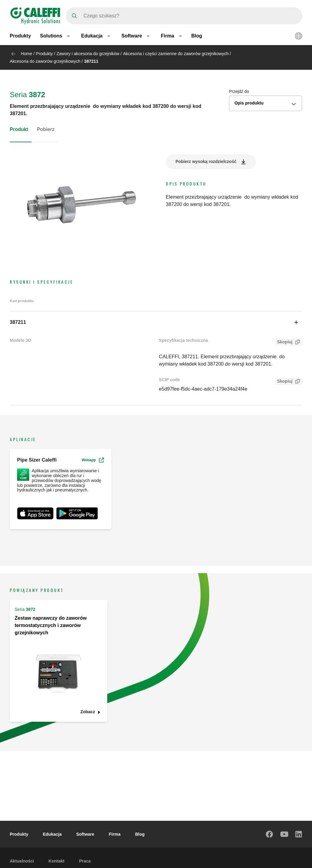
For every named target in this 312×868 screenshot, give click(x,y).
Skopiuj (284, 343)
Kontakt (56, 861)
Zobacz (88, 712)
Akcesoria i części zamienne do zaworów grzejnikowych (176, 54)
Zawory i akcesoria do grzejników (88, 54)
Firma (115, 834)
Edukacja (52, 834)
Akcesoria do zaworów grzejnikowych (45, 61)
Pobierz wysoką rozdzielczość (206, 161)
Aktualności (22, 861)
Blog (197, 36)
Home (26, 54)
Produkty (20, 36)
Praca (85, 861)
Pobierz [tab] (46, 129)
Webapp (93, 460)
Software (85, 834)
